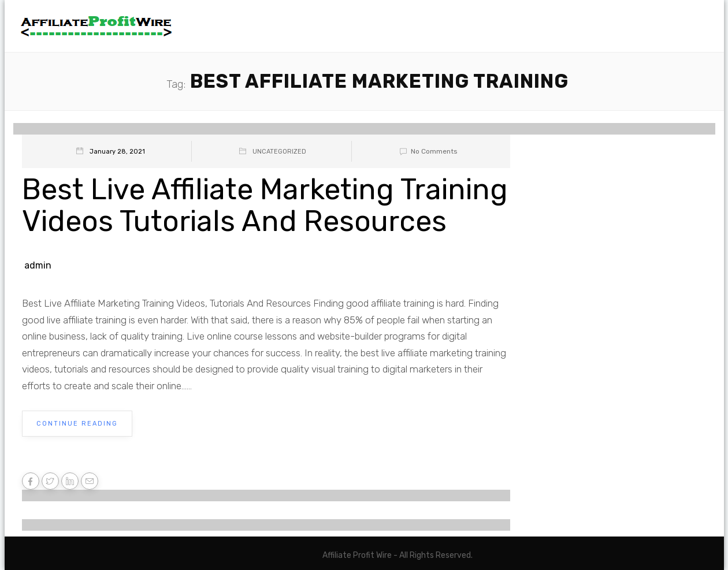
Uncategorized (279, 152)
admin (38, 265)
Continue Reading (77, 424)
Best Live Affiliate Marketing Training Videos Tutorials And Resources (265, 205)
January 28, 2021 (117, 152)
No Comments (427, 151)
